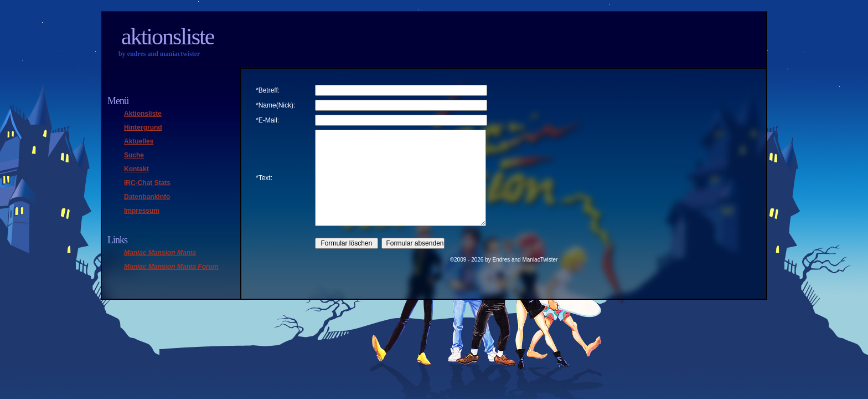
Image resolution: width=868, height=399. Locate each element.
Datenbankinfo (147, 197)
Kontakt (136, 169)
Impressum (142, 211)
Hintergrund (143, 127)
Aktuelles (139, 141)
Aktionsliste (167, 37)
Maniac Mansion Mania (160, 253)
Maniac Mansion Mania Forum (171, 267)
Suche (134, 155)
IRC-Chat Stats (147, 183)
